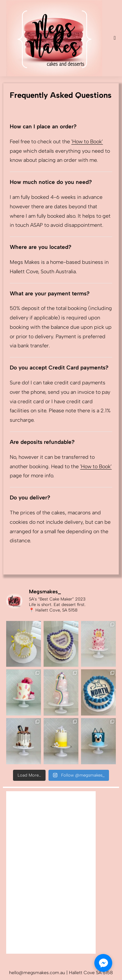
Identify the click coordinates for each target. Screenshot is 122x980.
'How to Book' (87, 142)
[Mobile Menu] (115, 38)
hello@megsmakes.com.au (38, 973)
